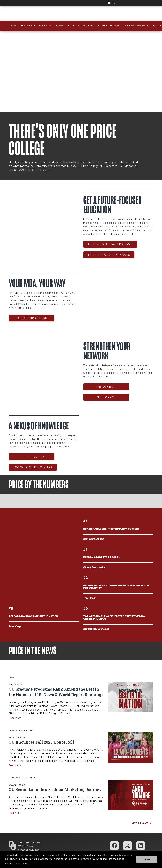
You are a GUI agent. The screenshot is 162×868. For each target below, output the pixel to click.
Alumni (60, 26)
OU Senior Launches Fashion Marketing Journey (55, 790)
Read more (15, 718)
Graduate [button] (45, 26)
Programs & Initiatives (136, 26)
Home (14, 26)
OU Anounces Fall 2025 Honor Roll (41, 742)
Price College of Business (29, 842)
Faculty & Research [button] (107, 26)
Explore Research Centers (33, 467)
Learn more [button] (21, 863)
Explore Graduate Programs (109, 255)
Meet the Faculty (32, 457)
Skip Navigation (0, 6)
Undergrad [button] (27, 26)
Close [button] (147, 859)
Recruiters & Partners (80, 26)
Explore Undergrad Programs (110, 244)
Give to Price (106, 397)
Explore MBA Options (32, 318)
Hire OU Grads (106, 387)
